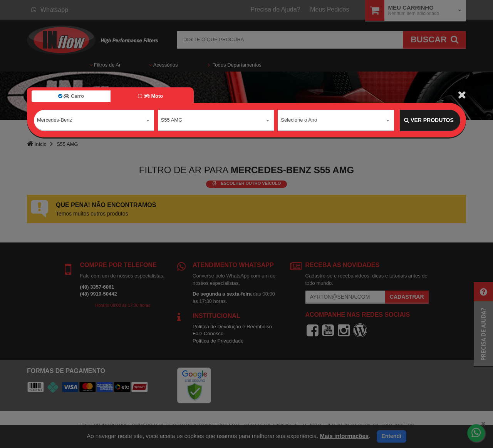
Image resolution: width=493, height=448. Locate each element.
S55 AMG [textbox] (172, 120)
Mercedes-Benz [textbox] (54, 120)
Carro (71, 96)
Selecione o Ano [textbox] (299, 120)
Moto (150, 96)
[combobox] (94, 120)
